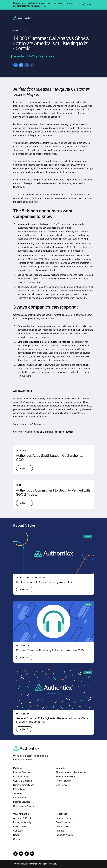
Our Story (18, 831)
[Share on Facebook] (16, 65)
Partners (60, 831)
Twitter (69, 432)
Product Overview (22, 772)
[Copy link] (32, 65)
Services (18, 793)
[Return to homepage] (23, 18)
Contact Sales (63, 827)
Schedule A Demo (65, 835)
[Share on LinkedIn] (27, 65)
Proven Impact (20, 827)
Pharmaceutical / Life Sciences (71, 772)
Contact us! (40, 424)
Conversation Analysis (24, 806)
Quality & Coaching (23, 781)
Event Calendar (64, 822)
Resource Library (64, 818)
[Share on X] (21, 65)
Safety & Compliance (24, 785)
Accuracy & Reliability (24, 818)
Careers (17, 839)
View (24, 468)
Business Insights (22, 777)
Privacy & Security (22, 822)
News (16, 835)
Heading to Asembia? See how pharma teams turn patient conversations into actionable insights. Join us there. (45, 4)
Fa (55, 432)
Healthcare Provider (66, 777)
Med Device (62, 785)
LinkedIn (47, 432)
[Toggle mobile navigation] (92, 18)
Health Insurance (64, 781)
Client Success (21, 798)
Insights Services (22, 802)
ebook (61, 432)
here (84, 161)
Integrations (19, 789)
